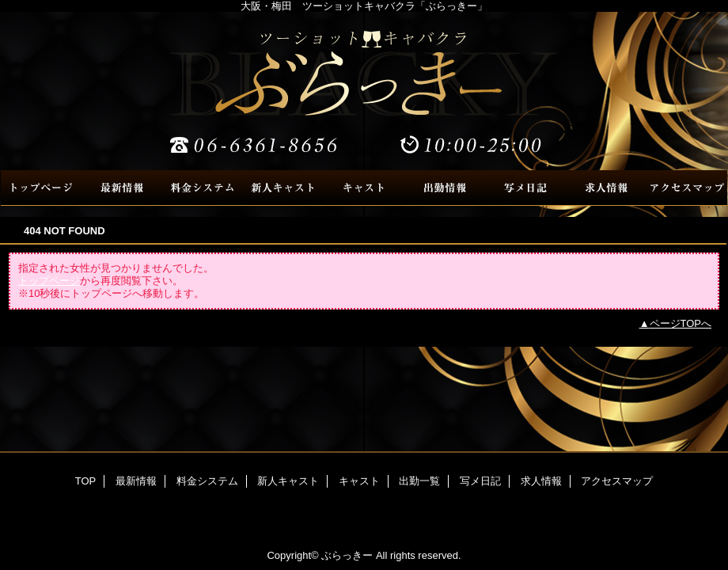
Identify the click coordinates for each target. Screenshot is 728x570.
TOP (41, 188)
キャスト (364, 188)
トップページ (49, 281)
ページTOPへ (681, 323)
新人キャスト (283, 188)
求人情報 (606, 188)
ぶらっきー (364, 91)
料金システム (203, 188)
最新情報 (122, 188)
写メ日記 (525, 188)
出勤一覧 (445, 188)
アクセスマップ (687, 188)
